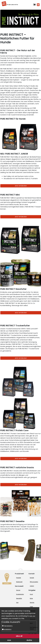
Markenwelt (19, 582)
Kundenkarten (20, 594)
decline (29, 640)
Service (18, 590)
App (17, 603)
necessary (7, 626)
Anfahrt (32, 586)
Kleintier (32, 603)
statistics (7, 629)
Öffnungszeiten (34, 582)
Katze (31, 598)
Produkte (19, 578)
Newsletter (19, 598)
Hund (31, 594)
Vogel (31, 607)
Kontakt (32, 578)
